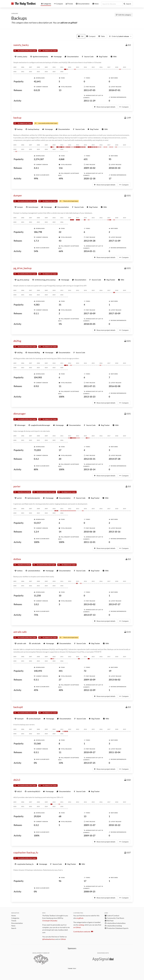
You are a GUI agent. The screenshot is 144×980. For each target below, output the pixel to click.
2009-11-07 (90, 825)
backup (17, 118)
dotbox (17, 559)
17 (110, 178)
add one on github (68, 23)
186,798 (38, 232)
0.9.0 (36, 386)
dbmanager (20, 414)
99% (36, 178)
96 (60, 881)
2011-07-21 (90, 386)
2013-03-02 (90, 604)
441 (61, 671)
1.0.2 (36, 604)
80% (36, 469)
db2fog (17, 341)
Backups (19, 18)
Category (15, 13)
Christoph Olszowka (50, 921)
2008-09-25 (90, 892)
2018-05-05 (90, 324)
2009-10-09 (90, 680)
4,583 (37, 305)
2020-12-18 (90, 178)
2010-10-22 (115, 825)
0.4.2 (36, 459)
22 (60, 232)
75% (36, 615)
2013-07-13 (90, 615)
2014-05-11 (90, 251)
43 (60, 241)
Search (14, 928)
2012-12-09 (90, 690)
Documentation (17, 923)
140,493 (38, 671)
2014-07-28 (115, 459)
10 (60, 596)
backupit (18, 707)
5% (60, 324)
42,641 (37, 81)
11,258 (37, 596)
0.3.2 (36, 825)
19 (110, 671)
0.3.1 (36, 680)
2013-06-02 (115, 680)
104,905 (38, 377)
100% (62, 397)
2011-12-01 (90, 542)
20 (60, 459)
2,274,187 (39, 159)
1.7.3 (36, 241)
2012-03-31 (90, 459)
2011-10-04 (115, 752)
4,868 (62, 159)
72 (85, 671)
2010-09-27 (90, 752)
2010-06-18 (90, 532)
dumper (18, 195)
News (13, 926)
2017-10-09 (90, 313)
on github (80, 918)
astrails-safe (20, 632)
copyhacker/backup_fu (26, 852)
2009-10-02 (90, 168)
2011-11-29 (90, 101)
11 (60, 386)
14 (60, 532)
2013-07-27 (115, 604)
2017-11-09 (115, 241)
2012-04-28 (90, 241)
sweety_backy (21, 45)
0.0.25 (37, 90)
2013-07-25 (90, 763)
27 (60, 680)
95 (110, 159)
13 (60, 90)
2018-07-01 (115, 90)
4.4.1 (36, 168)
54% (36, 251)
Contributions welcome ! (84, 932)
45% (36, 690)
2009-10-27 (90, 835)
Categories (15, 918)
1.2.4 (36, 532)
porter (17, 486)
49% (61, 178)
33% (61, 763)
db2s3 (17, 780)
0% (35, 763)
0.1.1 (36, 313)
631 (86, 159)
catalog (81, 925)
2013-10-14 (90, 469)
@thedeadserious (49, 939)
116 (61, 168)
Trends (14, 921)
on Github (77, 927)
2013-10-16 (115, 532)
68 (60, 816)
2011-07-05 (90, 90)
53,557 (37, 523)
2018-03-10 (115, 168)
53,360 (37, 744)
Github (63, 939)
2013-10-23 (90, 397)
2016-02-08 (115, 386)
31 (60, 305)
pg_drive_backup (22, 268)
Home (14, 915)
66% (61, 251)
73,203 (37, 450)
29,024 (37, 816)
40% (61, 690)
